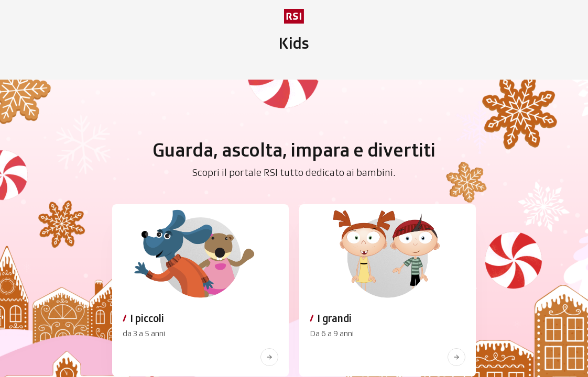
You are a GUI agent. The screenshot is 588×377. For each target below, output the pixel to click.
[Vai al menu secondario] (294, 43)
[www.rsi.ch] (269, 357)
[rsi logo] (294, 16)
